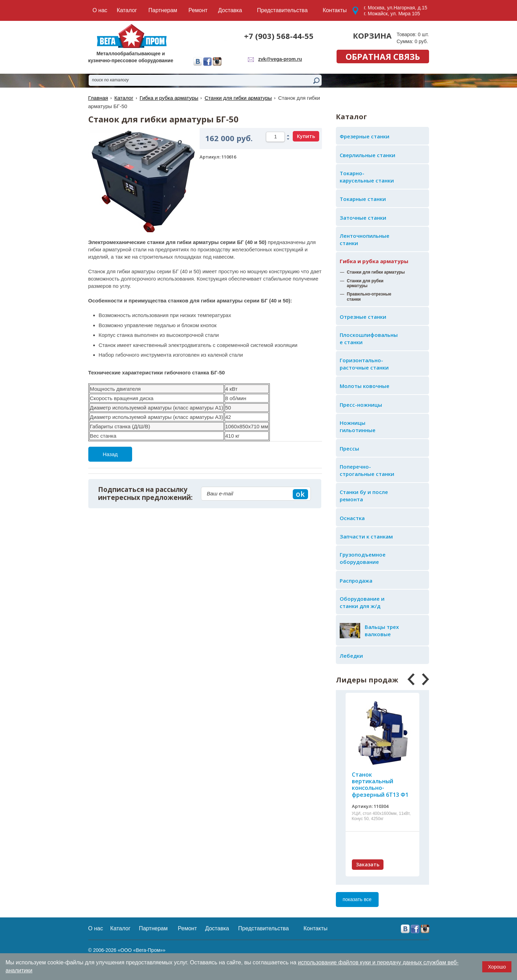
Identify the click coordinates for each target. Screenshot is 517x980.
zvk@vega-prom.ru (280, 59)
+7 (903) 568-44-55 (279, 36)
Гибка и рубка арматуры (374, 261)
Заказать (368, 864)
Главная (98, 98)
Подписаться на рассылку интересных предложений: (145, 494)
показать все (357, 899)
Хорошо (497, 967)
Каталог (124, 98)
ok (300, 494)
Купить (306, 136)
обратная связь (383, 56)
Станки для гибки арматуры (238, 98)
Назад (110, 454)
